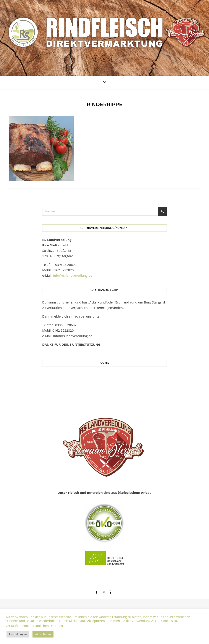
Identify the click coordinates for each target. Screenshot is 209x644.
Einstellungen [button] (18, 634)
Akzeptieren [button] (43, 634)
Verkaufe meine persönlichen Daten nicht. (36, 626)
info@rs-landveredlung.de (73, 275)
